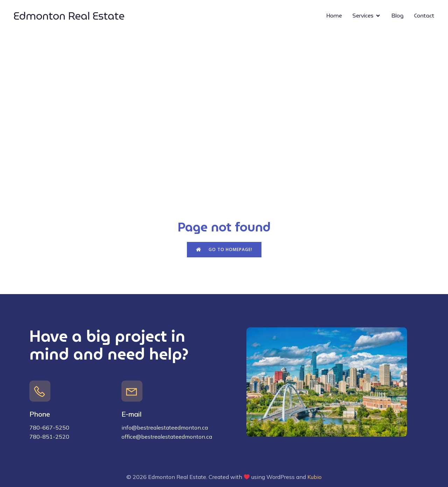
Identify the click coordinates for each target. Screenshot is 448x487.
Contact (424, 16)
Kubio (314, 477)
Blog (397, 16)
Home (334, 16)
